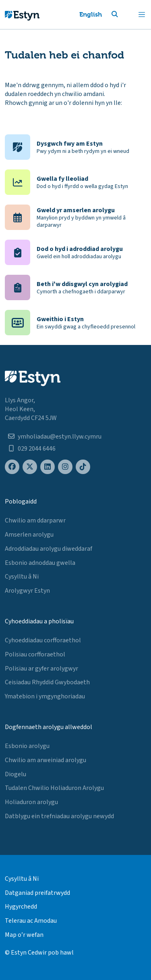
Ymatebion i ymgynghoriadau (45, 696)
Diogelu (16, 774)
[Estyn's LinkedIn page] (48, 467)
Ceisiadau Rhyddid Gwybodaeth (47, 682)
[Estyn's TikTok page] (83, 467)
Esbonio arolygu (27, 746)
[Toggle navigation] (142, 15)
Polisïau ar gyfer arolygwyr (41, 669)
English (91, 14)
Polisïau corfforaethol (35, 654)
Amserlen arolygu (29, 535)
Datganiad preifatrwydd (37, 893)
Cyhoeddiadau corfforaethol (43, 640)
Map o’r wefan (24, 935)
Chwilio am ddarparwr (35, 520)
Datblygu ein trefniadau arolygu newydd (59, 816)
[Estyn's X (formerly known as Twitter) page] (30, 467)
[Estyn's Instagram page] (65, 467)
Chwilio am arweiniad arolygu (46, 760)
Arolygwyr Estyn (27, 591)
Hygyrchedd (21, 907)
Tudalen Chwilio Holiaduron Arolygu (54, 788)
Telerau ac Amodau (31, 921)
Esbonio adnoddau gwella (40, 563)
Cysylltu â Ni (22, 577)
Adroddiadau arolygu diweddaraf (49, 549)
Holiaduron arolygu (31, 802)
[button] (124, 15)
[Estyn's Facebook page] (12, 467)
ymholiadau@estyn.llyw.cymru (60, 437)
